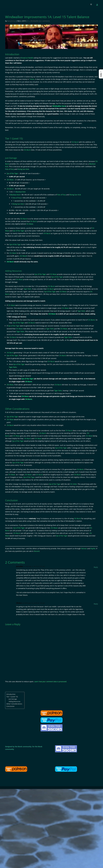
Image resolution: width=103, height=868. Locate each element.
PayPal (93, 549)
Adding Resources (14, 701)
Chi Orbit (73, 484)
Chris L (19, 603)
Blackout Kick (21, 192)
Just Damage (13, 699)
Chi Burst (75, 142)
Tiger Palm (27, 289)
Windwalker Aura (59, 106)
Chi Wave (10, 180)
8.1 (28, 21)
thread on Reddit (27, 58)
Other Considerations (14, 704)
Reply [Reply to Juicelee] (96, 567)
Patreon (84, 549)
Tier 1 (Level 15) (12, 697)
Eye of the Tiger (12, 173)
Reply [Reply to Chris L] (96, 604)
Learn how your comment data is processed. (51, 682)
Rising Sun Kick (23, 169)
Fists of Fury (10, 169)
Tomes (32, 79)
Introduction (11, 694)
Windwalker (35, 21)
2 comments (45, 21)
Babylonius (11, 21)
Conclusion (10, 706)
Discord (37, 551)
